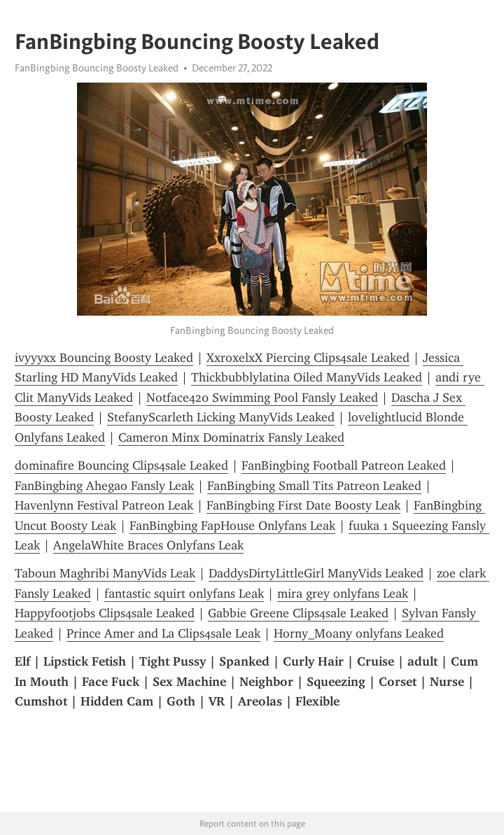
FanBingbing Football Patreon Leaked (344, 465)
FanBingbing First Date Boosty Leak (303, 505)
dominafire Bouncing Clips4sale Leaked (121, 465)
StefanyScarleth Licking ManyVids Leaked (221, 417)
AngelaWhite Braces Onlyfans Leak (148, 545)
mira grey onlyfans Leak (343, 594)
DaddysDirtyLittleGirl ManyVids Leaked (316, 573)
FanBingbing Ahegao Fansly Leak (104, 486)
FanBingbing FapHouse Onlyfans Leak (232, 526)
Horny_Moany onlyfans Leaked (359, 633)
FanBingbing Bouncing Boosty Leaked (97, 68)
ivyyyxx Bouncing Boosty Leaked (104, 358)
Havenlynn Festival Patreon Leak (104, 505)
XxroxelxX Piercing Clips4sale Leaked (308, 358)
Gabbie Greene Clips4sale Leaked (298, 613)
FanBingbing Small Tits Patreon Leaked (314, 486)
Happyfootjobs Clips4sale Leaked (105, 613)
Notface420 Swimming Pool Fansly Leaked (262, 398)
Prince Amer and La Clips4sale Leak (163, 633)
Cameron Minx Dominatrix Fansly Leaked (231, 437)
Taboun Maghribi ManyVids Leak (105, 573)
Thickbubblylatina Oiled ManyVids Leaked (307, 377)
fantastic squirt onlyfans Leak (184, 594)
